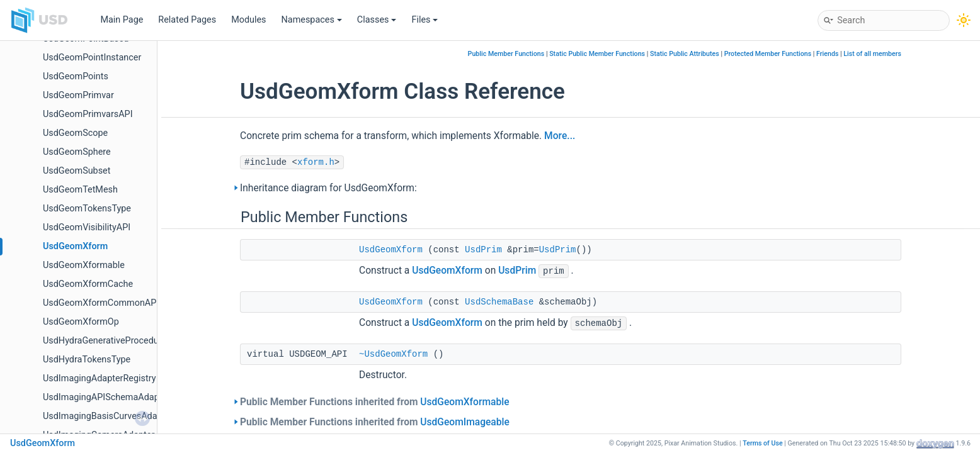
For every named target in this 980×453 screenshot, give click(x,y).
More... (560, 136)
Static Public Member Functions (597, 54)
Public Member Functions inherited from (375, 402)
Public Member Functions (506, 54)
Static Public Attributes (685, 54)
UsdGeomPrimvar (78, 95)
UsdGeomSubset (77, 171)
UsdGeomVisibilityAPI (87, 227)
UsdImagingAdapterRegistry (100, 378)
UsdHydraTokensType (87, 360)
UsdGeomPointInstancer (92, 58)
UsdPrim (483, 250)
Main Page (122, 20)
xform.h (316, 162)
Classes (377, 20)
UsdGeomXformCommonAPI (101, 303)
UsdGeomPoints (76, 76)
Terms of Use (763, 443)
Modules (248, 20)
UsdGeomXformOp (81, 322)
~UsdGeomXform (393, 354)
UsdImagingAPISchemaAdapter (106, 397)
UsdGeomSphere (77, 152)
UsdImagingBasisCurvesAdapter (108, 416)
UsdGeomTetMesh (80, 190)
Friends (827, 54)
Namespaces (312, 20)
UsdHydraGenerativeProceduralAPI (113, 341)
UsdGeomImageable (465, 422)
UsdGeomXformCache (88, 284)
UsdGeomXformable (84, 265)
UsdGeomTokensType (87, 209)
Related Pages (187, 20)
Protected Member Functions (768, 54)
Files (424, 20)
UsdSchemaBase (499, 302)
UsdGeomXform (75, 246)
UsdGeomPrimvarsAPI (88, 114)
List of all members (872, 54)
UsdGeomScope (75, 133)
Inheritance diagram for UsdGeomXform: (328, 188)
